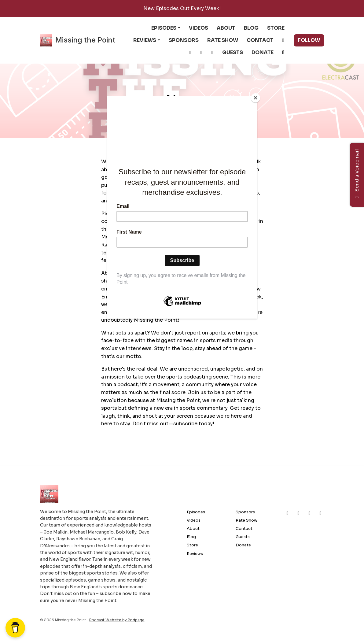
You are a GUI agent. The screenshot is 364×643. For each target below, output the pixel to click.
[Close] (256, 98)
